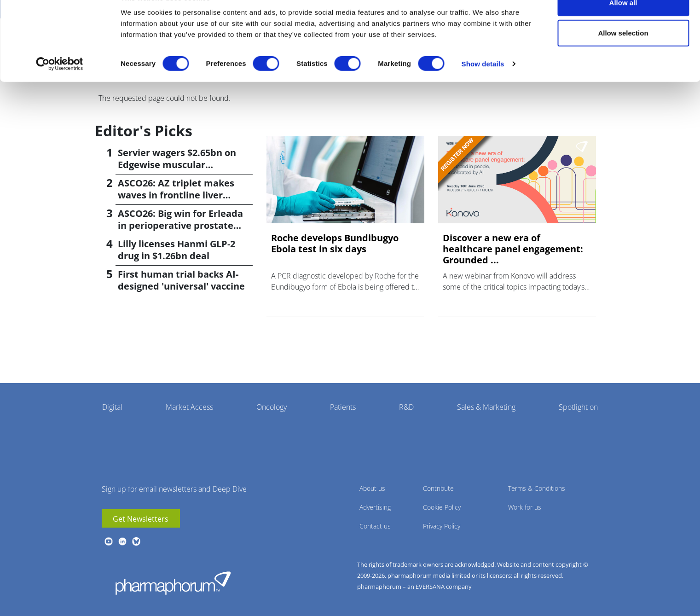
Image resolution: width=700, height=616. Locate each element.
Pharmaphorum (173, 583)
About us (372, 488)
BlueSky (136, 541)
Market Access (189, 407)
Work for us (525, 507)
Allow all (623, 24)
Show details (483, 85)
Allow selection (623, 55)
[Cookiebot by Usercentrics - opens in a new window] (60, 86)
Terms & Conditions (537, 488)
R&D (406, 407)
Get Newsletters (141, 519)
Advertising (375, 507)
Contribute (438, 488)
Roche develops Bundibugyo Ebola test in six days (335, 244)
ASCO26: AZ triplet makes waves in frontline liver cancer (176, 195)
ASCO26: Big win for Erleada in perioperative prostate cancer (180, 225)
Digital (112, 407)
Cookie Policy (442, 507)
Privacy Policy (442, 526)
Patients (343, 407)
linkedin (122, 541)
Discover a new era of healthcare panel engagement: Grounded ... (513, 249)
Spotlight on (578, 407)
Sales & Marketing (486, 407)
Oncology (272, 407)
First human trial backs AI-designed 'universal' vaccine (181, 280)
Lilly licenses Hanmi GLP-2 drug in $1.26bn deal (176, 250)
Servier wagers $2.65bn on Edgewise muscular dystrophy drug (177, 165)
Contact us (375, 526)
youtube (109, 541)
